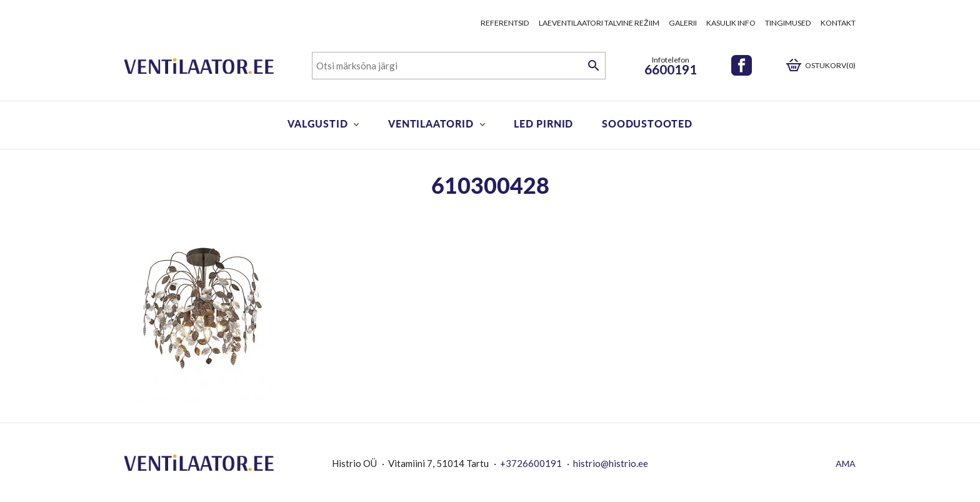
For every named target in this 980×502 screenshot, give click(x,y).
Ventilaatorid (431, 123)
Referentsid (505, 23)
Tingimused (788, 23)
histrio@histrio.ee (611, 463)
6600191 (671, 69)
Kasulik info (731, 23)
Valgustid (317, 123)
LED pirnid (543, 123)
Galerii (683, 23)
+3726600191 (531, 463)
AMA (846, 464)
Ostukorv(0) (830, 65)
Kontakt (838, 23)
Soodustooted (647, 123)
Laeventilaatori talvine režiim (599, 23)
